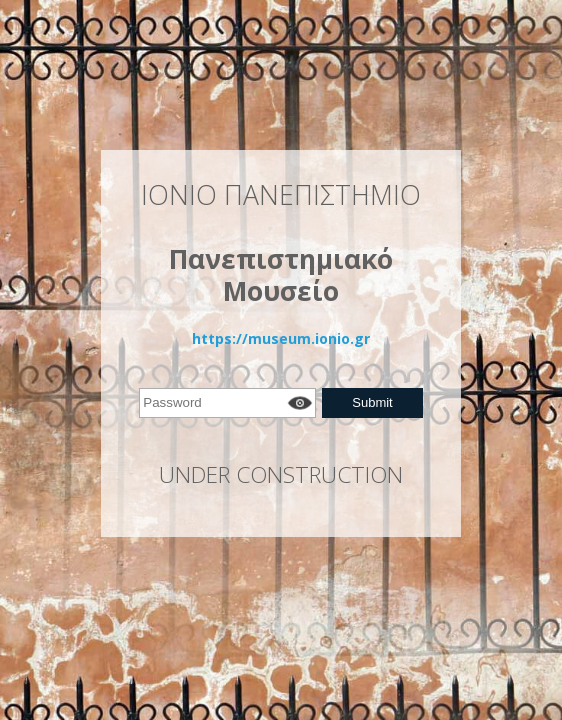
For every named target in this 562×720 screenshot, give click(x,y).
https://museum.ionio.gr (281, 338)
